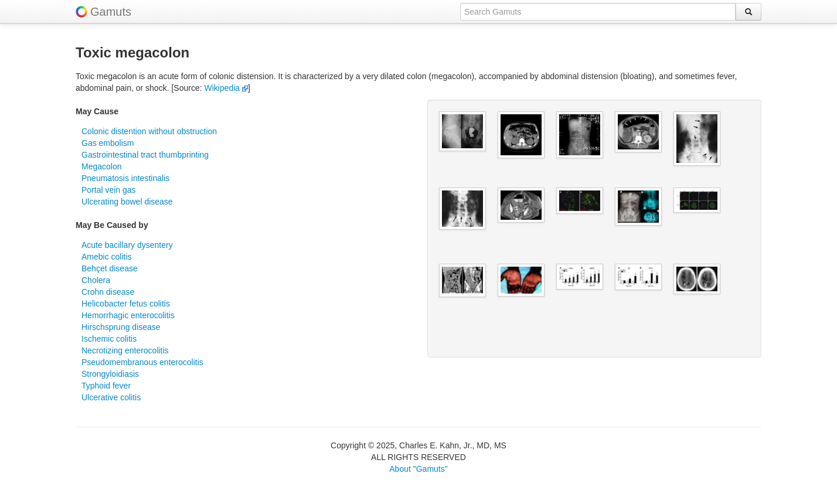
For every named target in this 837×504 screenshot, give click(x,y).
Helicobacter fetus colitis (126, 304)
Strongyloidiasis (110, 374)
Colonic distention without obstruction (149, 131)
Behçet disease (110, 268)
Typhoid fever (106, 386)
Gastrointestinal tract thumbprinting (145, 155)
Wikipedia (226, 88)
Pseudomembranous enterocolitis (142, 362)
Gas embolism (108, 143)
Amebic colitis (107, 257)
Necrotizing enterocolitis (125, 350)
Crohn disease (108, 292)
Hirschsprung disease (121, 327)
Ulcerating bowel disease (127, 202)
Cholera (96, 280)
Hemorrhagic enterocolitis (128, 315)
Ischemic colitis (109, 339)
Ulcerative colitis (111, 397)
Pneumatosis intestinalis (125, 178)
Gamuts (111, 12)
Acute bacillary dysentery (127, 245)
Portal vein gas (109, 190)
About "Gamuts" (418, 469)
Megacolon (102, 166)
